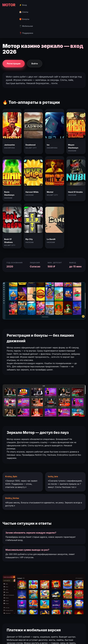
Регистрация (14, 64)
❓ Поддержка (26, 33)
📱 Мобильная (26, 26)
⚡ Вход (23, 5)
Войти (35, 64)
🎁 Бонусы (24, 19)
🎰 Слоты (24, 12)
